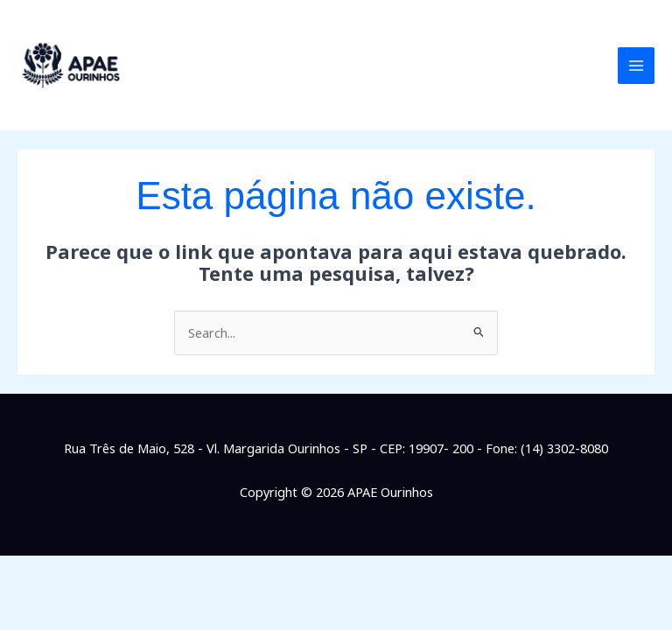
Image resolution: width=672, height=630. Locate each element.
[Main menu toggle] (636, 66)
